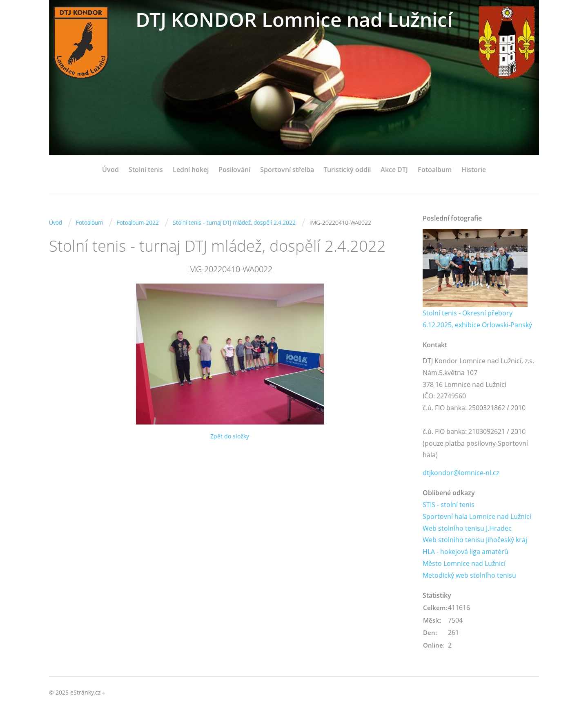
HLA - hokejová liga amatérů (465, 552)
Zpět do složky (230, 436)
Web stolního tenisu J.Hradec (467, 528)
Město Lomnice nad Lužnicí (464, 563)
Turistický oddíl (347, 170)
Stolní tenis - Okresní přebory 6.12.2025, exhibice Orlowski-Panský (477, 319)
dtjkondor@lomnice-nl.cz (461, 473)
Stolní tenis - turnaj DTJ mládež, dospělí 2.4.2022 (234, 222)
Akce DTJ (394, 170)
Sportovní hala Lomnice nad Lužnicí (477, 516)
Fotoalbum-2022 (138, 222)
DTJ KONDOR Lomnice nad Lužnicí (294, 19)
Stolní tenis (146, 170)
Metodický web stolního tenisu (469, 575)
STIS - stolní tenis (449, 505)
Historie (474, 170)
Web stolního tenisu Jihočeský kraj (475, 540)
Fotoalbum (435, 170)
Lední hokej (191, 170)
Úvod (110, 170)
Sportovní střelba (287, 170)
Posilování (234, 170)
